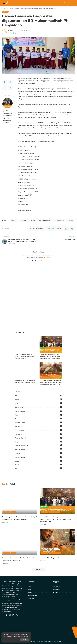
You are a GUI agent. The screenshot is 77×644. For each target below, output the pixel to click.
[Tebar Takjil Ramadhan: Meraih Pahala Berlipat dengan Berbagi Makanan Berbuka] (26, 344)
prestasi (71, 220)
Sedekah (18, 453)
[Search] (68, 3)
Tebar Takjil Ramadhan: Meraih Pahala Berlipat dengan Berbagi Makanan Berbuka (25, 357)
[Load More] (39, 570)
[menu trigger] (73, 3)
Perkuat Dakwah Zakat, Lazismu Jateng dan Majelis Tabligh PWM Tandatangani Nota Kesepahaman (50, 357)
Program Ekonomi (21, 442)
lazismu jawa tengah (45, 220)
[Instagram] (39, 261)
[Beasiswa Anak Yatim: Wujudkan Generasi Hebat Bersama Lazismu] (26, 370)
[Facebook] (9, 33)
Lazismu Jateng (20, 430)
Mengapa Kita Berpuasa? (49, 558)
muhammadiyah (60, 220)
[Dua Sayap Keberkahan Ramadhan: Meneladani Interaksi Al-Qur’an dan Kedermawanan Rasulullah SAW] (51, 370)
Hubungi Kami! (47, 257)
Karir (16, 415)
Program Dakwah (21, 438)
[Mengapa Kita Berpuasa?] (58, 542)
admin (11, 30)
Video (17, 461)
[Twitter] (11, 33)
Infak (17, 404)
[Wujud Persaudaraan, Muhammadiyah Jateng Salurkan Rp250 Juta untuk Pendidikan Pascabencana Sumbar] (7, 103)
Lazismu (33, 220)
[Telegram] (16, 33)
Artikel (17, 396)
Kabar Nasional (20, 411)
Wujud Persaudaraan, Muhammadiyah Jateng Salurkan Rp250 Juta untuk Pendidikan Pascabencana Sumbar (7, 116)
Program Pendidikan (22, 446)
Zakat (17, 465)
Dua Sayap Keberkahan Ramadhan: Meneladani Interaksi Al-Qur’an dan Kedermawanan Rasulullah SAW (51, 382)
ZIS (16, 469)
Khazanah (18, 419)
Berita (5, 12)
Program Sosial (20, 449)
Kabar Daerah (19, 407)
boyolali (24, 220)
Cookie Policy (25, 636)
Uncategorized (20, 457)
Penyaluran (19, 434)
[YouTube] (41, 261)
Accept (24, 640)
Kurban (17, 426)
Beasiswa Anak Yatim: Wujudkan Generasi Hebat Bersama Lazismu (25, 382)
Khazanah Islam (20, 423)
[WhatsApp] (13, 33)
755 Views (25, 30)
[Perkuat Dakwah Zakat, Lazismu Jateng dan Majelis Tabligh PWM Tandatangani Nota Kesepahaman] (51, 344)
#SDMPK (14, 220)
